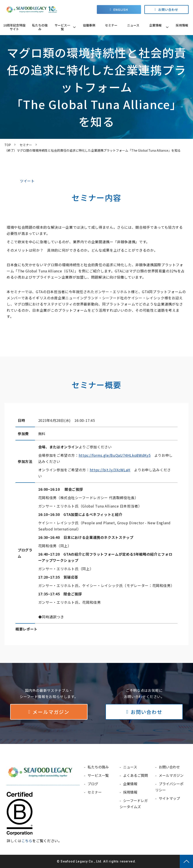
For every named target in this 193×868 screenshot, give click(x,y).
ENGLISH (121, 9)
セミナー (111, 25)
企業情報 (155, 25)
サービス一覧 (62, 27)
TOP (8, 145)
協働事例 (89, 25)
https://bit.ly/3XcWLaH (110, 470)
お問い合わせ (168, 9)
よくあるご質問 (136, 775)
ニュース (133, 25)
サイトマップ (169, 798)
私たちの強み (40, 27)
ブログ (93, 784)
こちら (27, 841)
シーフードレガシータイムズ (134, 804)
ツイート (27, 181)
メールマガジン (51, 712)
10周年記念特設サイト (14, 27)
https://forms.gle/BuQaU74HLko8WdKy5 (115, 455)
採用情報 (182, 25)
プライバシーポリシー (169, 787)
